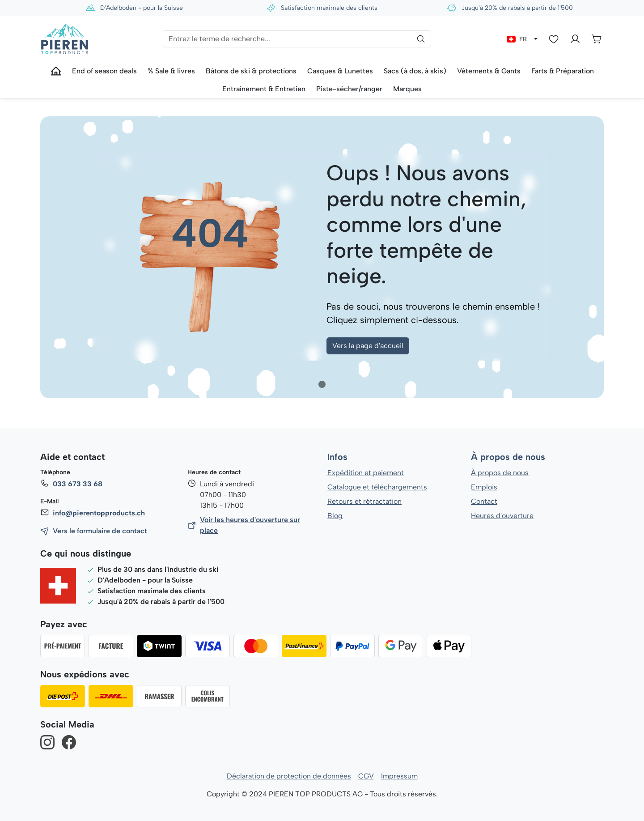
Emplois (484, 487)
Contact (484, 501)
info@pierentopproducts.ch (98, 513)
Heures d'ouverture (502, 516)
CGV (366, 776)
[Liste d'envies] (554, 39)
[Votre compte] (575, 39)
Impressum (399, 776)
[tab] (322, 384)
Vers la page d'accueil (368, 346)
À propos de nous (508, 457)
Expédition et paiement (366, 473)
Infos (337, 457)
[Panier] (597, 39)
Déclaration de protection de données (289, 776)
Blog (335, 516)
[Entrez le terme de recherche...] (297, 39)
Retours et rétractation (364, 501)
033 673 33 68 (77, 484)
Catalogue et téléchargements (377, 487)
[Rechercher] (421, 39)
